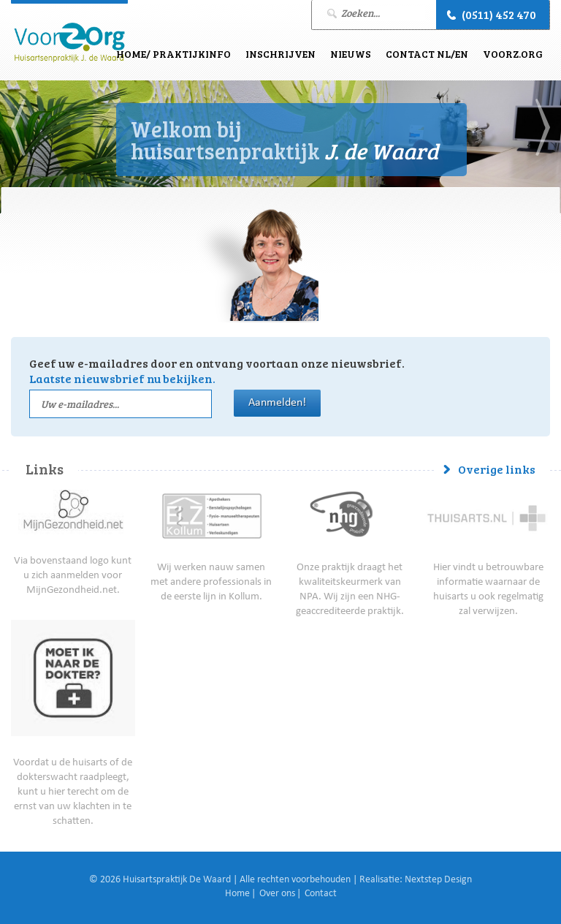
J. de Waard (69, 43)
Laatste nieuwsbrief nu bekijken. (122, 378)
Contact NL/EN (427, 54)
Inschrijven (280, 54)
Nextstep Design (438, 880)
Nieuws (351, 54)
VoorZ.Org (513, 54)
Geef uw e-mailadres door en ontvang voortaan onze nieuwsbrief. (217, 371)
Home (237, 894)
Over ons (277, 894)
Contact (321, 894)
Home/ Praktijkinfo (173, 54)
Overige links (497, 469)
